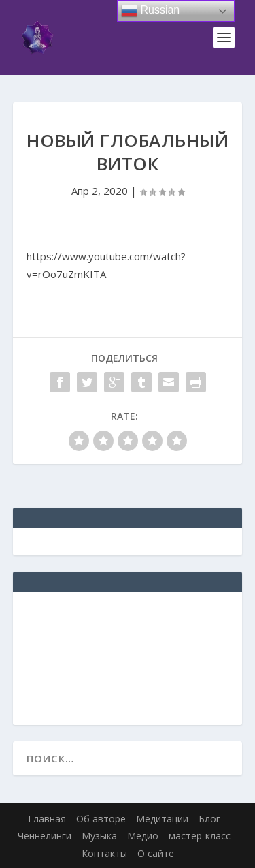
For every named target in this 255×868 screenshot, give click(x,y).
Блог (209, 819)
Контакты (104, 853)
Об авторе (101, 819)
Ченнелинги (45, 836)
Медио (143, 836)
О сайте (156, 853)
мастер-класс (200, 836)
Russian (150, 11)
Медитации (162, 819)
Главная (47, 819)
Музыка (99, 836)
